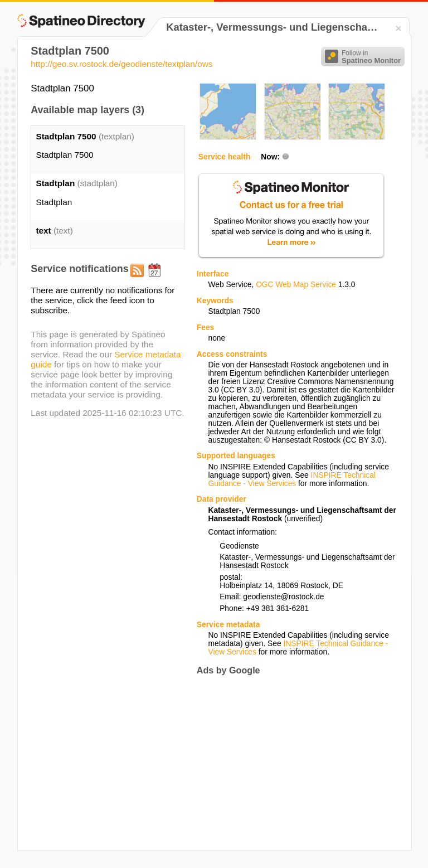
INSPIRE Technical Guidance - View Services (291, 479)
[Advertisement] (290, 763)
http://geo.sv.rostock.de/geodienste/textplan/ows (121, 64)
